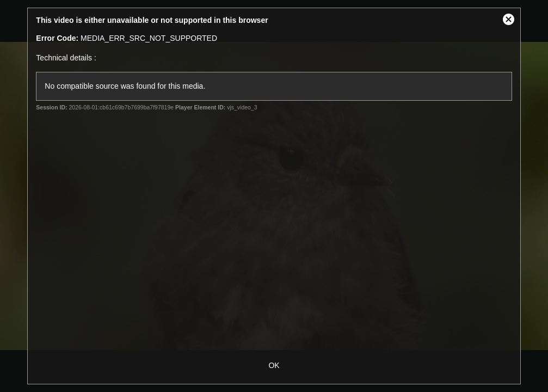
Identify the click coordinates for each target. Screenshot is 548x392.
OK (274, 365)
